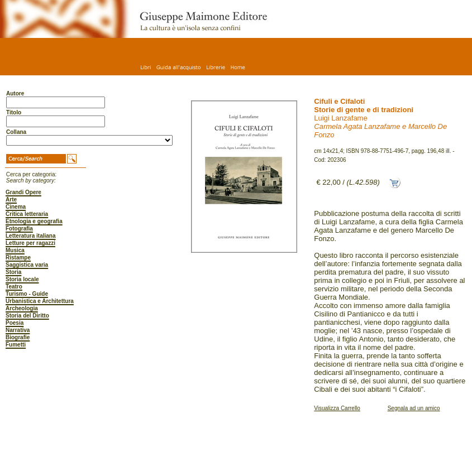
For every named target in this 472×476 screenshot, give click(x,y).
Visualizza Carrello (337, 408)
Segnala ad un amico (414, 408)
